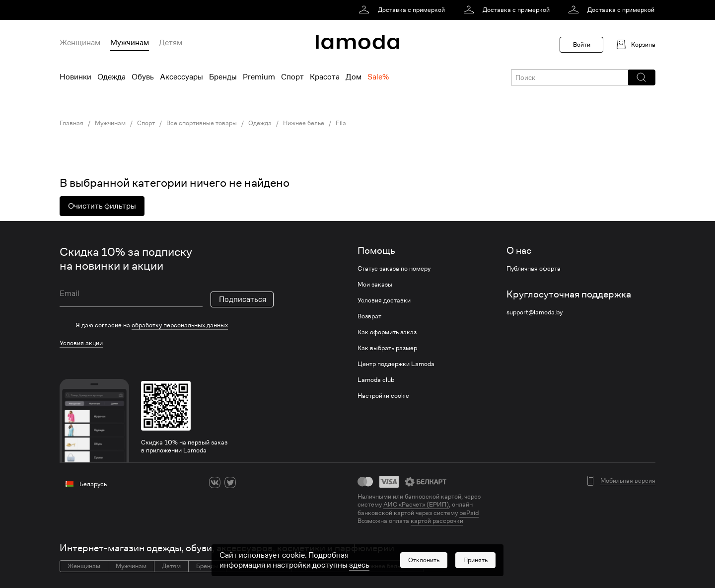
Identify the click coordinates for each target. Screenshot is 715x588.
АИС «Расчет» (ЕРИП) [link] (416, 505)
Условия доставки (384, 300)
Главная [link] (71, 123)
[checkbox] (167, 325)
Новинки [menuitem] (75, 77)
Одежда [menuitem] (111, 77)
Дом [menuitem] (354, 77)
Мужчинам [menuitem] (130, 43)
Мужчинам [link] (110, 123)
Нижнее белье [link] (304, 123)
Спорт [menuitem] (292, 77)
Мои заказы (375, 285)
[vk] (215, 482)
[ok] (246, 482)
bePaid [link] (469, 513)
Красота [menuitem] (325, 77)
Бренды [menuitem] (223, 77)
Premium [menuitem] (259, 77)
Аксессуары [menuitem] (181, 77)
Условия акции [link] (81, 343)
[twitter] (230, 482)
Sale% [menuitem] (378, 77)
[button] (641, 77)
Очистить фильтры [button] (102, 206)
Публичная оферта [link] (534, 269)
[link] (403, 10)
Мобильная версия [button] (628, 481)
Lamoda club (376, 380)
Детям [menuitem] (171, 43)
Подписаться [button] (243, 299)
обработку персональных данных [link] (180, 325)
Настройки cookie (383, 396)
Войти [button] (582, 44)
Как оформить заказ (387, 332)
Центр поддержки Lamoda (396, 364)
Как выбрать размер (387, 348)
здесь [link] (359, 569)
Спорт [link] (146, 123)
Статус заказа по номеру (394, 269)
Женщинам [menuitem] (80, 43)
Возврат (369, 316)
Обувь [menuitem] (143, 77)
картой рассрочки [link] (437, 521)
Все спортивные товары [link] (202, 123)
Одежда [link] (260, 123)
